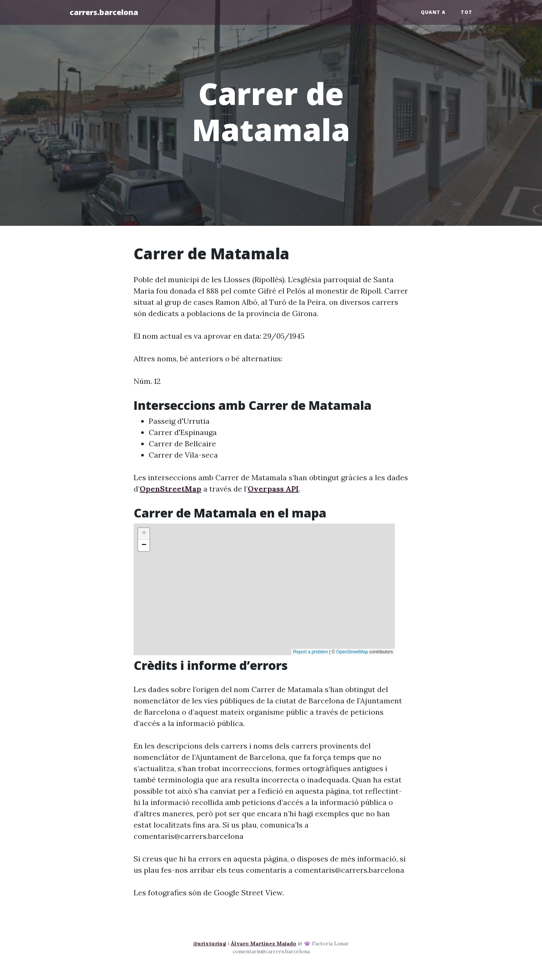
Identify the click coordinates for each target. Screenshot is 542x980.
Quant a (433, 12)
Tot (467, 12)
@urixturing (210, 943)
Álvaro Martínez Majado (263, 943)
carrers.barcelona (104, 12)
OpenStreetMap (171, 489)
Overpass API (273, 489)
